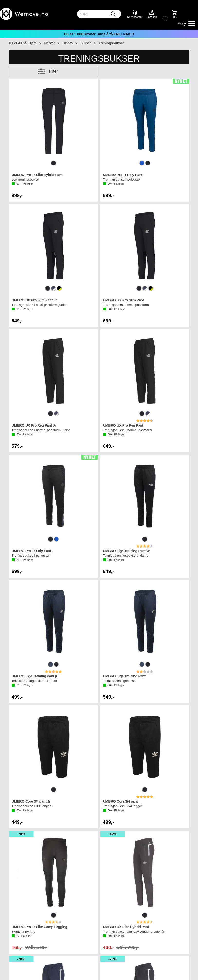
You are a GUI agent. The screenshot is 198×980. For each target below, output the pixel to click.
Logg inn (152, 12)
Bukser (86, 43)
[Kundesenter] (135, 12)
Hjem (33, 43)
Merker (49, 43)
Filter (53, 71)
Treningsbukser (111, 43)
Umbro (67, 43)
